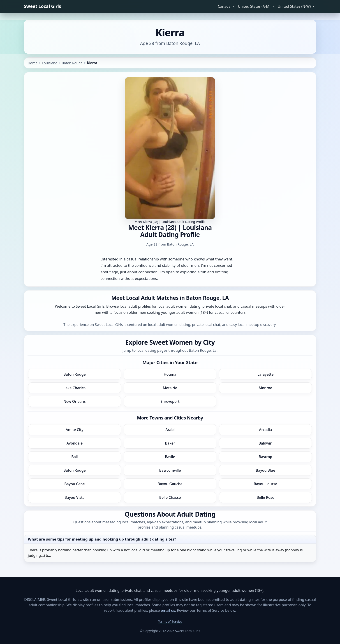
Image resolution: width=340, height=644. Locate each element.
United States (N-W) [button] (295, 6)
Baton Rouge (72, 63)
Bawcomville (170, 470)
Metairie (170, 388)
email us (168, 610)
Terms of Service (170, 622)
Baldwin (265, 443)
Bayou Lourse (266, 484)
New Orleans (74, 401)
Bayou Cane (75, 484)
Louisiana (50, 63)
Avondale (75, 443)
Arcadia (265, 430)
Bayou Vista (75, 497)
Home (33, 63)
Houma (170, 374)
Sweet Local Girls (43, 6)
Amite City (74, 430)
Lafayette (266, 374)
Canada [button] (225, 6)
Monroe (266, 388)
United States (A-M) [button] (254, 6)
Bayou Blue (266, 470)
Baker (170, 443)
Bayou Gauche (170, 484)
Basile (170, 457)
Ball (74, 457)
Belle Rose (265, 497)
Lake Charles (75, 388)
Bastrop (266, 457)
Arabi (170, 430)
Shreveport (170, 401)
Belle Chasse (170, 497)
